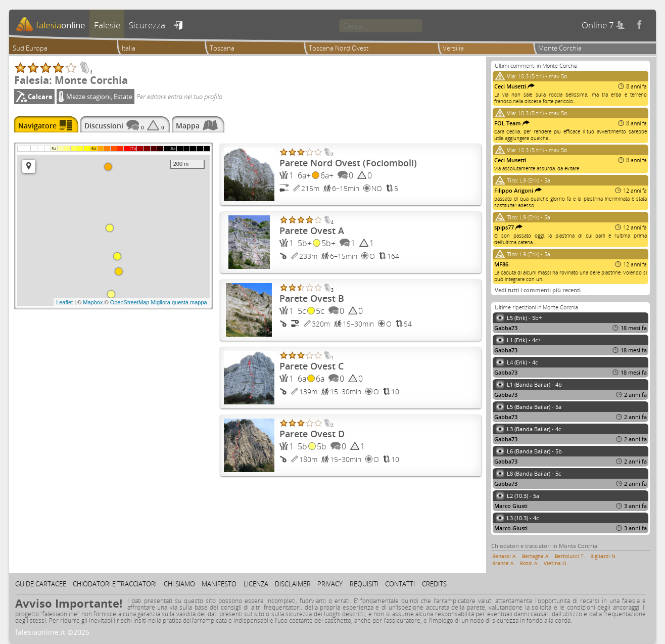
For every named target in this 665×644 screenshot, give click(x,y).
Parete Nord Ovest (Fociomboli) (348, 163)
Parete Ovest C (312, 366)
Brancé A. (504, 563)
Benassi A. (505, 556)
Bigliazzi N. (604, 556)
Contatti (400, 584)
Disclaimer (293, 584)
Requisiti (364, 584)
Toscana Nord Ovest (339, 48)
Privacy (330, 584)
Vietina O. (556, 563)
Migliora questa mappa (179, 302)
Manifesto (219, 584)
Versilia (453, 48)
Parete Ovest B (312, 298)
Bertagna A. (536, 556)
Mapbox (93, 302)
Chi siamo (179, 584)
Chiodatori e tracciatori (115, 584)
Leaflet (64, 302)
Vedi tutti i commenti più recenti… (540, 290)
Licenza (256, 584)
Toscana (222, 48)
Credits (434, 584)
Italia (129, 48)
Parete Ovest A (312, 231)
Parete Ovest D (312, 434)
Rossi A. (529, 563)
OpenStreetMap (130, 302)
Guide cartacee (41, 584)
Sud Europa (30, 48)
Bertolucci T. (570, 556)
